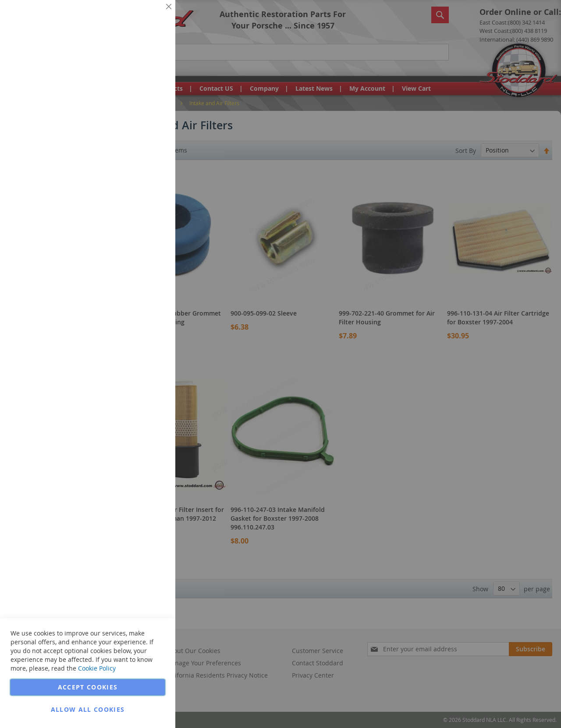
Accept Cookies (88, 687)
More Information (140, 67)
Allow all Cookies (88, 709)
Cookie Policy (97, 668)
